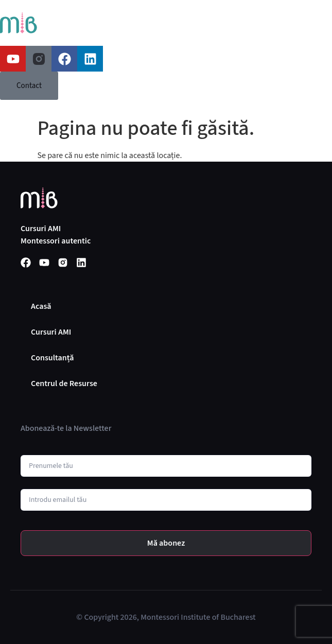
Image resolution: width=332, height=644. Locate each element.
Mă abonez (166, 543)
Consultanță (52, 358)
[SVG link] (19, 23)
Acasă (41, 306)
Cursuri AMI (51, 332)
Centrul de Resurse (64, 384)
